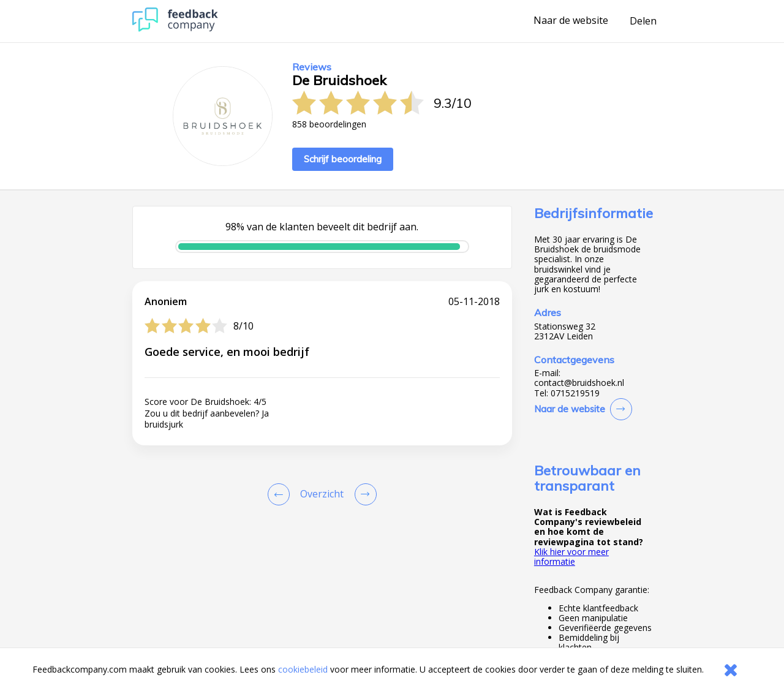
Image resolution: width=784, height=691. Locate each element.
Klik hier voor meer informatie (571, 557)
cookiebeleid (303, 669)
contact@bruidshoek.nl (579, 383)
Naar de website (571, 21)
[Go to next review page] (363, 494)
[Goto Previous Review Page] (281, 494)
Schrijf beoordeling (343, 159)
